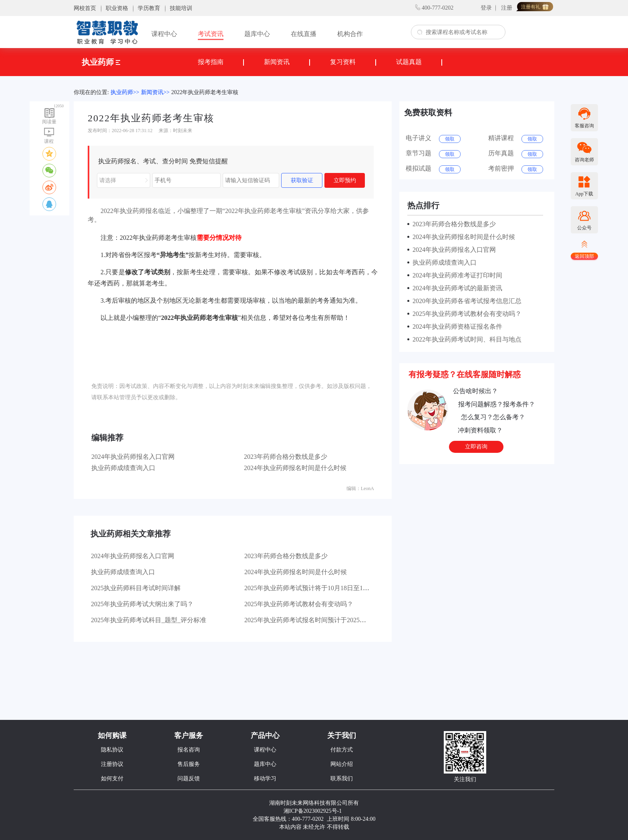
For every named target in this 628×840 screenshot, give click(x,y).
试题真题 (409, 62)
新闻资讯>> (155, 92)
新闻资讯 (277, 62)
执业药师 (101, 62)
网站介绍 (342, 764)
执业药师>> (125, 92)
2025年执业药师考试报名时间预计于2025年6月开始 (316, 620)
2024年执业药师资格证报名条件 (456, 327)
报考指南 (211, 62)
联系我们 (342, 779)
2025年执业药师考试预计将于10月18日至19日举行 (315, 588)
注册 (507, 8)
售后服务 (189, 764)
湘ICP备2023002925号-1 (313, 811)
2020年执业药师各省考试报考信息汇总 (465, 301)
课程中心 (164, 34)
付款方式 (342, 750)
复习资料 (343, 62)
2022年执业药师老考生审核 (205, 92)
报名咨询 (189, 750)
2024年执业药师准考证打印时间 (456, 275)
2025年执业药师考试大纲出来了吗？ (142, 604)
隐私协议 (112, 750)
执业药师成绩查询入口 (123, 468)
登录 (486, 8)
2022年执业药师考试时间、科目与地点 (465, 339)
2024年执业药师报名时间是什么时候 (295, 468)
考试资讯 (211, 34)
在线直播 (304, 34)
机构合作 (350, 34)
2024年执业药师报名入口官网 (133, 457)
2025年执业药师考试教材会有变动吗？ (299, 604)
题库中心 (257, 34)
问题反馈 (189, 779)
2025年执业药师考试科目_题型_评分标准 (149, 620)
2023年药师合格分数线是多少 (286, 457)
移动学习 (265, 779)
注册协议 (112, 764)
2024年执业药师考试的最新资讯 (456, 288)
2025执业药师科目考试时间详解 (136, 588)
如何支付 (112, 779)
